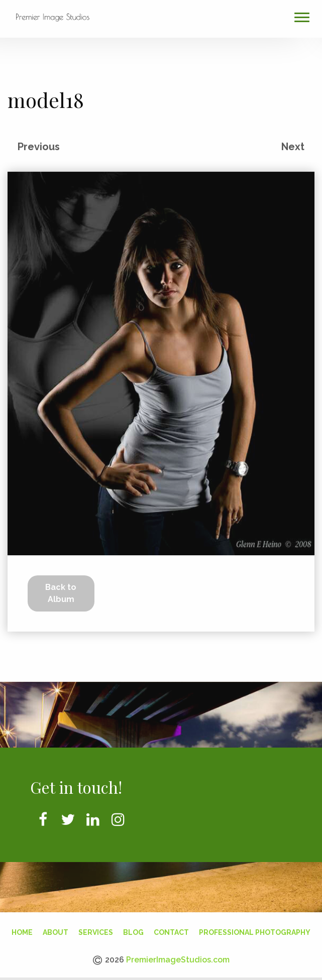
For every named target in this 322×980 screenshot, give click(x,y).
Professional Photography (255, 930)
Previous (39, 145)
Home (22, 930)
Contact (171, 930)
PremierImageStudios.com (178, 958)
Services (96, 930)
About (56, 930)
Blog (133, 930)
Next (293, 145)
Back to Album (61, 591)
